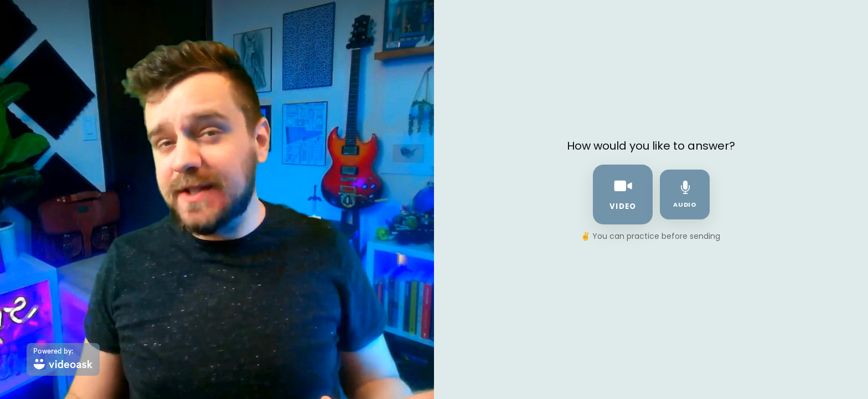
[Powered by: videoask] (63, 359)
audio (685, 195)
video (623, 194)
